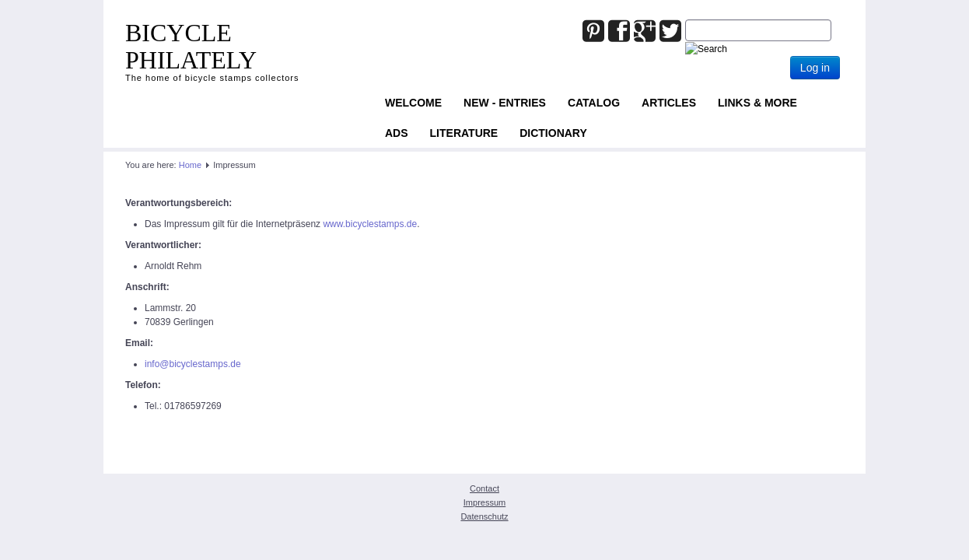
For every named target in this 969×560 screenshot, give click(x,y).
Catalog (594, 103)
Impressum (484, 502)
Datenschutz (484, 516)
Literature (464, 133)
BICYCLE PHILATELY (191, 46)
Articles (669, 103)
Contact (484, 488)
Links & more (757, 103)
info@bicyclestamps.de (193, 364)
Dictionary (553, 133)
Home (190, 165)
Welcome (413, 103)
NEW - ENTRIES (505, 103)
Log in (815, 68)
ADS (397, 133)
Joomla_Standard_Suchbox (686, 20)
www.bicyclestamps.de (370, 224)
